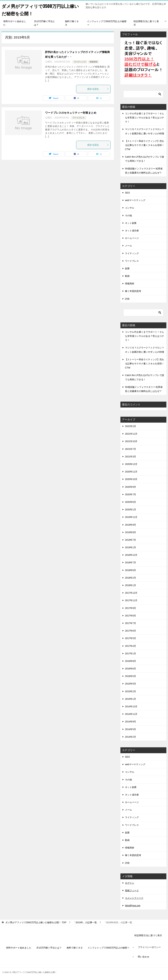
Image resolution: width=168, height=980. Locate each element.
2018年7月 (131, 562)
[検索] (143, 94)
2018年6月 (131, 570)
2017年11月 (131, 600)
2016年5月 (131, 676)
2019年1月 (131, 547)
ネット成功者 (132, 231)
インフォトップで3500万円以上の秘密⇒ (107, 23)
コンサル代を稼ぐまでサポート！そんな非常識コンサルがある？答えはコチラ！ (145, 118)
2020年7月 (131, 494)
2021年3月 (131, 457)
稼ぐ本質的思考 (133, 291)
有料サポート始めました (15, 23)
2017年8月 (131, 616)
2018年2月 (131, 578)
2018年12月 (131, 555)
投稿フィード (132, 890)
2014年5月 (131, 729)
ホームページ (132, 238)
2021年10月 (131, 441)
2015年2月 (131, 691)
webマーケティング (135, 200)
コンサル (130, 208)
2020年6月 (131, 502)
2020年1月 (131, 510)
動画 (127, 276)
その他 (128, 215)
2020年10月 (131, 479)
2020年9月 (131, 487)
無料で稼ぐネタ (72, 23)
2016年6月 (131, 669)
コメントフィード (134, 898)
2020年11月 (131, 472)
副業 (127, 268)
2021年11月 (131, 434)
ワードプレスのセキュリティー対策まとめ (71, 113)
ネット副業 (131, 223)
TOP (36, 922)
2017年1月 (131, 653)
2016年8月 (131, 661)
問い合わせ (144, 957)
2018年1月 (131, 585)
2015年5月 (131, 684)
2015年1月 (131, 699)
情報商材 (94, 62)
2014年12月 (131, 706)
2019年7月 (131, 540)
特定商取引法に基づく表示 (146, 23)
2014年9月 (131, 722)
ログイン (130, 883)
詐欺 (127, 299)
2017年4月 (131, 646)
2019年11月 (131, 517)
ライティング (80, 62)
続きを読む (98, 89)
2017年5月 (131, 638)
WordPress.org (133, 906)
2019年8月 (131, 532)
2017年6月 (131, 631)
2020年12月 (131, 464)
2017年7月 (131, 623)
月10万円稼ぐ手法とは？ (44, 23)
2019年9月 (131, 525)
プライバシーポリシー (149, 947)
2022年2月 (131, 426)
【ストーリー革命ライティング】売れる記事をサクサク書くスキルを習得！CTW (145, 145)
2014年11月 (131, 714)
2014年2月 (131, 737)
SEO (127, 193)
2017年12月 (131, 593)
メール (128, 246)
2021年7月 (131, 449)
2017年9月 (131, 608)
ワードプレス (79, 118)
